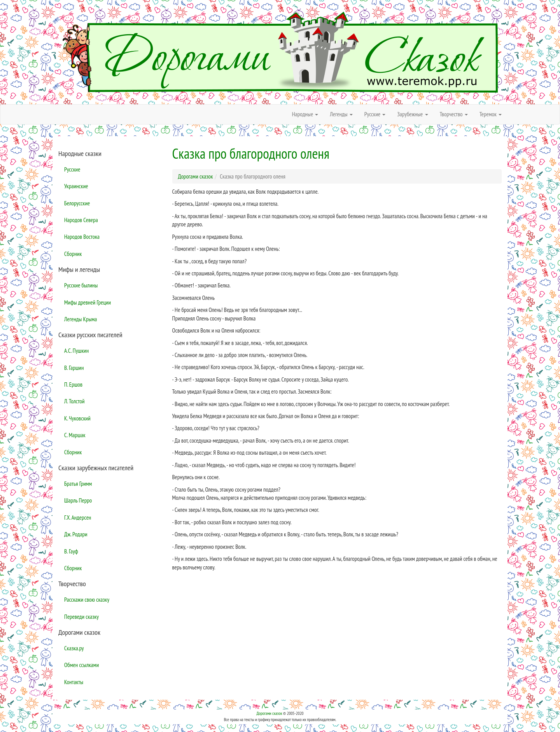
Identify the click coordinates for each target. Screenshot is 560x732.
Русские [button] (375, 114)
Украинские (76, 186)
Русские (72, 169)
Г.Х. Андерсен (78, 517)
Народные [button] (305, 114)
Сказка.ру (74, 648)
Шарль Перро (78, 500)
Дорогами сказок (269, 713)
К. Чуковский (77, 418)
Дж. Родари (76, 534)
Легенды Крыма (80, 319)
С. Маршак (75, 435)
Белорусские (77, 203)
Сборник (73, 254)
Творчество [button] (454, 114)
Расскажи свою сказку (87, 600)
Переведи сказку (81, 617)
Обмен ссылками (81, 665)
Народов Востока (82, 237)
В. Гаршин (74, 368)
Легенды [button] (341, 114)
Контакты (74, 682)
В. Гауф (71, 551)
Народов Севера (81, 220)
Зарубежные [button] (412, 114)
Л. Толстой (74, 401)
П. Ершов (73, 384)
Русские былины (81, 285)
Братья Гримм (78, 484)
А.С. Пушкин (76, 351)
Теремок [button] (491, 114)
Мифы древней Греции (87, 302)
